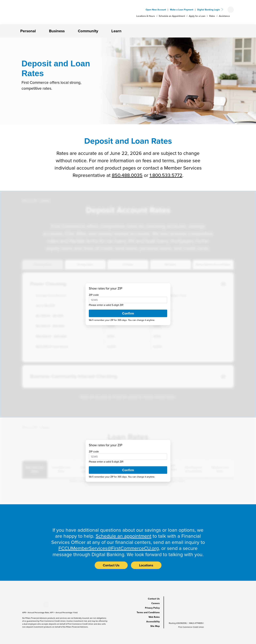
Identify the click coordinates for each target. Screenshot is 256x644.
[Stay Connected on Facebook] (22, 604)
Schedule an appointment (124, 536)
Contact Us (154, 599)
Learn (116, 31)
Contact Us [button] (111, 565)
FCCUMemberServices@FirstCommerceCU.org (109, 548)
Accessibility (153, 622)
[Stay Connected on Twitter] (46, 604)
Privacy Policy (152, 608)
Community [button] (88, 31)
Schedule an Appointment (172, 16)
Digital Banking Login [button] (208, 10)
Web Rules (154, 617)
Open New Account (156, 10)
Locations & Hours (146, 16)
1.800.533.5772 (166, 175)
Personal (28, 31)
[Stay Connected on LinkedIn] (33, 604)
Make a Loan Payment (182, 10)
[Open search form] (231, 10)
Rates (212, 16)
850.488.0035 (127, 175)
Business (57, 31)
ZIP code (94, 295)
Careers (156, 603)
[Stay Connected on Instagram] (38, 604)
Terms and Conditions (148, 612)
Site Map (155, 626)
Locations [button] (146, 565)
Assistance (224, 16)
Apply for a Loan (197, 16)
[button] (38, 31)
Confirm (128, 313)
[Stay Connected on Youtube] (28, 604)
